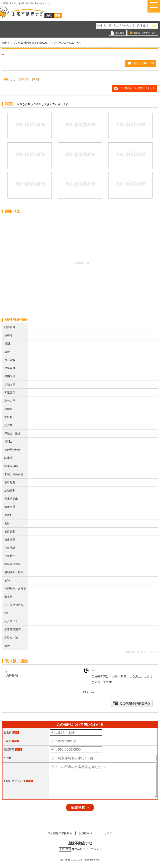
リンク (108, 833)
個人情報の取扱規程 (60, 833)
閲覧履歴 (120, 33)
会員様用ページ (88, 833)
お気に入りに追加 (144, 63)
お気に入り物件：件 (145, 33)
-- (93, 670)
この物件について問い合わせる (138, 88)
